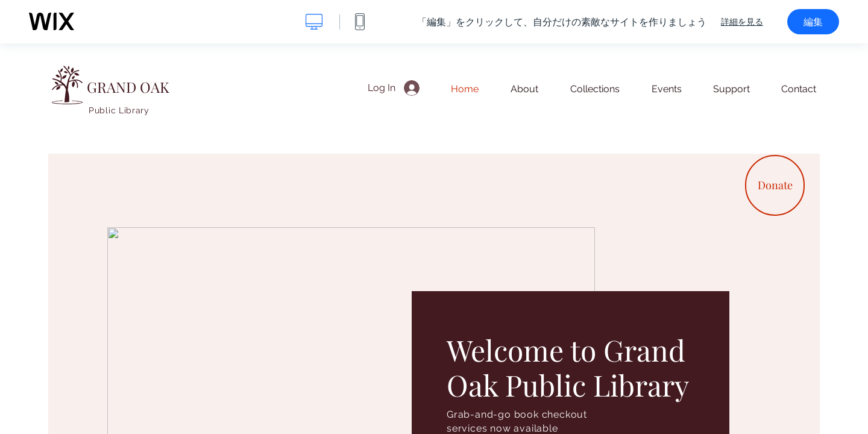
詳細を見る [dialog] (742, 22)
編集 (813, 22)
